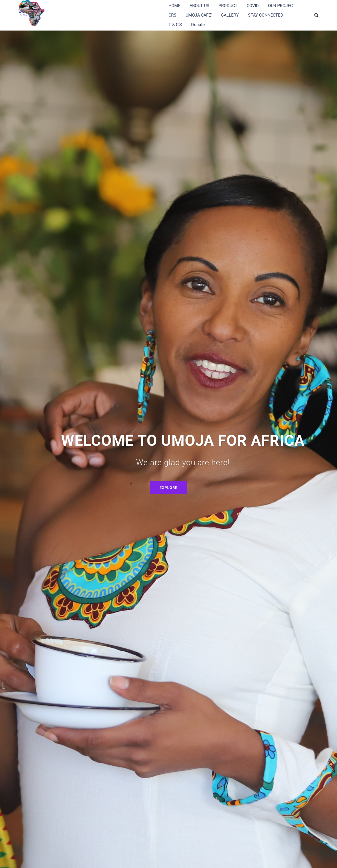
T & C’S (175, 25)
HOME (174, 6)
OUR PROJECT (282, 6)
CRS (172, 15)
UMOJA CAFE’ (199, 15)
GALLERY (230, 15)
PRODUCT (228, 6)
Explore (168, 488)
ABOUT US (199, 6)
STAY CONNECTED (266, 15)
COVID (253, 6)
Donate (198, 25)
